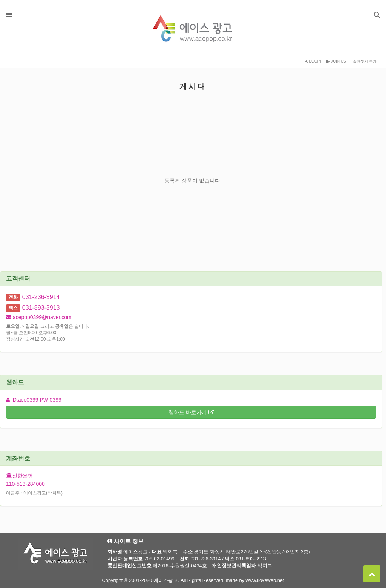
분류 (9, 15)
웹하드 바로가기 (191, 412)
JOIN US (336, 61)
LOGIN (313, 61)
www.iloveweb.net (265, 580)
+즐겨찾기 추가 (364, 61)
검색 (371, 9)
